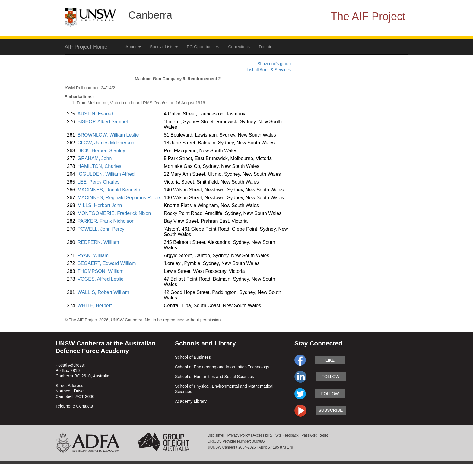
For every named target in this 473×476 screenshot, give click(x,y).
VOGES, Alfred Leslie (101, 279)
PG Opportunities (203, 47)
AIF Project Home (86, 47)
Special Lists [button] (164, 47)
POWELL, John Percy (101, 229)
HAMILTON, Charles (99, 166)
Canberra (150, 15)
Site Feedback (287, 435)
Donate (266, 47)
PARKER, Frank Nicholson (106, 221)
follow (330, 377)
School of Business (193, 357)
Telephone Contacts (74, 406)
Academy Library (191, 401)
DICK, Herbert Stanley (101, 151)
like (330, 360)
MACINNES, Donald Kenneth (109, 190)
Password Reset (314, 435)
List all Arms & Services (269, 70)
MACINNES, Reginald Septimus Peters (119, 198)
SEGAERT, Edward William (107, 263)
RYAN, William (93, 255)
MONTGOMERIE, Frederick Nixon (114, 213)
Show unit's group (274, 64)
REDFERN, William (98, 242)
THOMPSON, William (101, 271)
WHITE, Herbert (95, 306)
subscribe (331, 410)
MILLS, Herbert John (100, 205)
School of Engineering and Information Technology (222, 367)
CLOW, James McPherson (106, 143)
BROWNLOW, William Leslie (108, 135)
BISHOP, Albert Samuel (103, 122)
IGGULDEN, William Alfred (106, 174)
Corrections (239, 47)
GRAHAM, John (95, 158)
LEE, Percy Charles (99, 182)
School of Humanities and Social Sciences (214, 377)
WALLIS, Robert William (103, 292)
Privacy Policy (239, 435)
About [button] (133, 47)
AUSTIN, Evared (95, 114)
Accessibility (263, 435)
